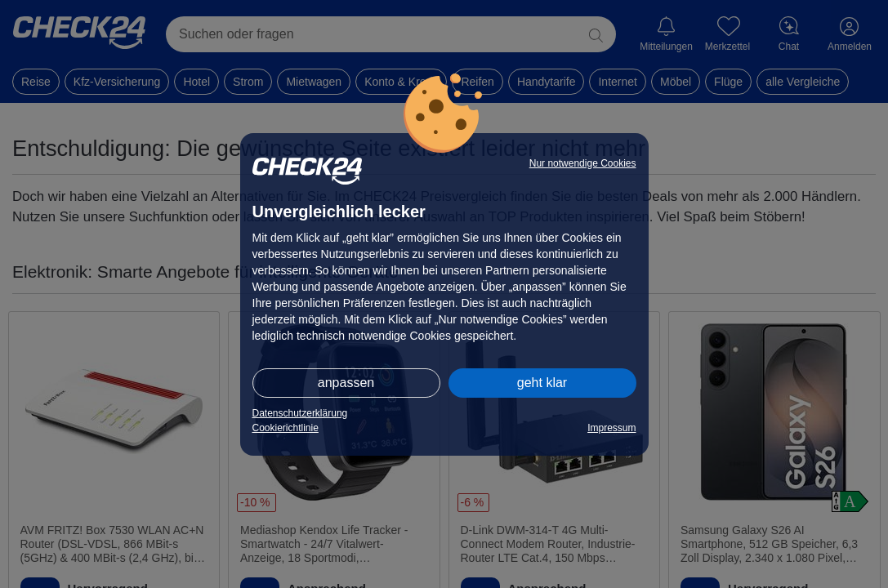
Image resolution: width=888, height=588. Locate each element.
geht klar (542, 383)
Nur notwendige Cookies (583, 163)
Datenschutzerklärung (300, 413)
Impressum (611, 428)
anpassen (346, 383)
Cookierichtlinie (286, 428)
